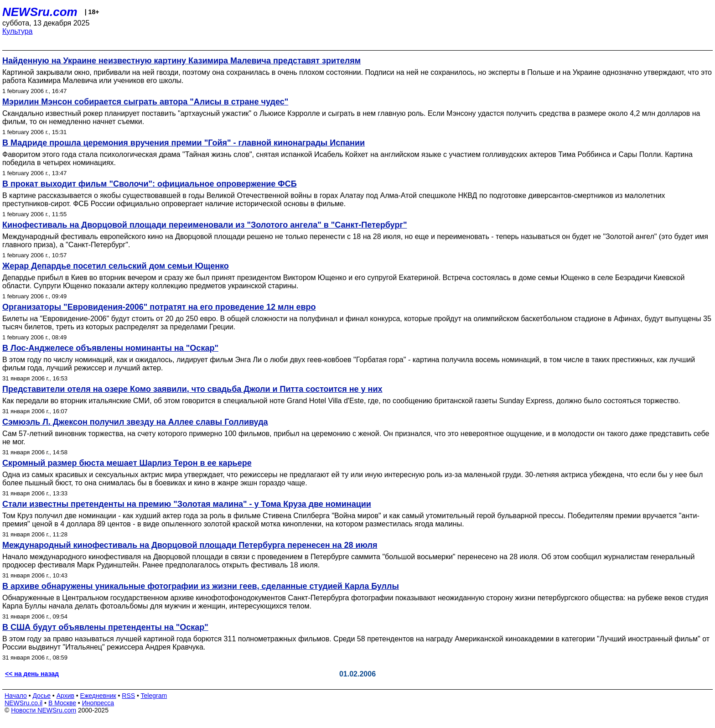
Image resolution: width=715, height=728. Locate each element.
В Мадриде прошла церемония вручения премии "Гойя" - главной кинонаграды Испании (184, 143)
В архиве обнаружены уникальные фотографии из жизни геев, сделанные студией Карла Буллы (201, 586)
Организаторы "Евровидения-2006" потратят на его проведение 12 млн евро (159, 307)
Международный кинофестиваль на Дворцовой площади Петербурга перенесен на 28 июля (190, 545)
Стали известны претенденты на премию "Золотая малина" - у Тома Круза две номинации (187, 504)
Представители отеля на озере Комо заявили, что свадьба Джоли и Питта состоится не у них (192, 389)
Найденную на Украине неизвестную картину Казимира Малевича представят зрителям (181, 61)
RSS (128, 696)
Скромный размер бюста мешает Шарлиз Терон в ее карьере (127, 463)
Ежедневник (98, 696)
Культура (18, 31)
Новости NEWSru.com (44, 710)
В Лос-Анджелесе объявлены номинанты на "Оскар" (110, 348)
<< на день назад (32, 674)
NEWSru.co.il (23, 703)
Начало (16, 696)
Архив (65, 696)
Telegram (154, 696)
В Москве (62, 703)
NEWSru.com (40, 12)
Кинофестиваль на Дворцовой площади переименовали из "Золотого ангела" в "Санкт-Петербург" (205, 225)
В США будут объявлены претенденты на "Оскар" (105, 627)
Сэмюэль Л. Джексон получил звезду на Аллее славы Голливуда (135, 422)
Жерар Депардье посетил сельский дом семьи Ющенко (116, 266)
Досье (41, 696)
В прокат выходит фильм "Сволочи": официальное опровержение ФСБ (150, 184)
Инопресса (98, 703)
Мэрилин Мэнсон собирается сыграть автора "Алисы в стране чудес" (145, 102)
